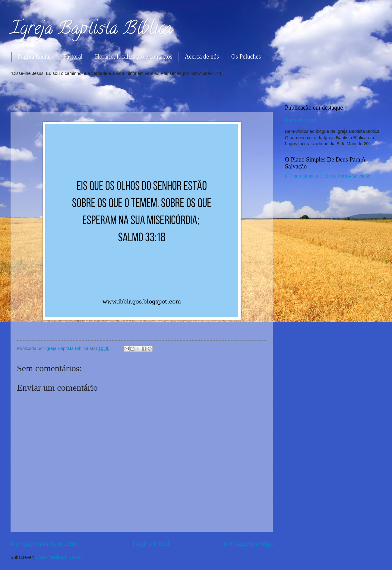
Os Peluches (246, 56)
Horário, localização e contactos (134, 56)
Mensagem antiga (248, 544)
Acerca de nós (202, 56)
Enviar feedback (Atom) (59, 557)
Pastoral (73, 56)
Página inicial (34, 56)
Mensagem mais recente (45, 544)
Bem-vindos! (301, 120)
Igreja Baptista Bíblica (92, 30)
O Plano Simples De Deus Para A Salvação (328, 176)
